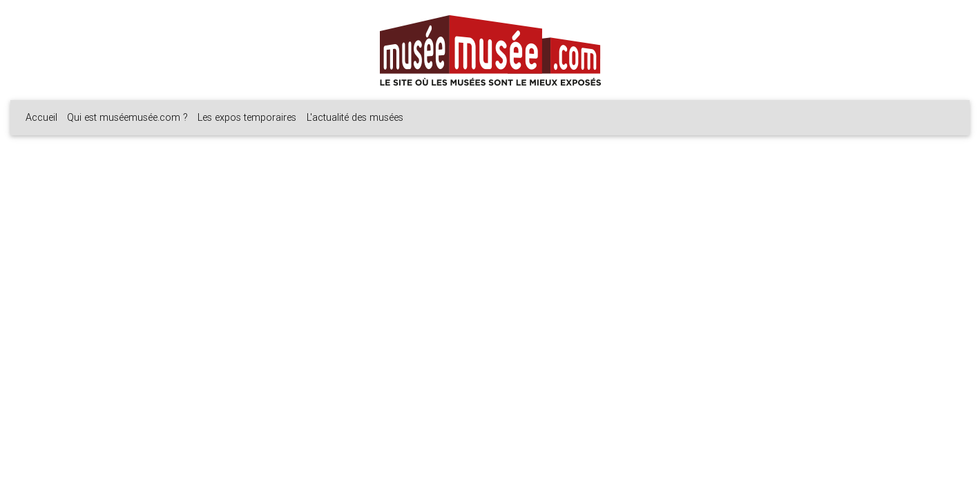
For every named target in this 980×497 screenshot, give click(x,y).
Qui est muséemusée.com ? (127, 117)
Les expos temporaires (247, 117)
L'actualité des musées (355, 117)
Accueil (41, 117)
